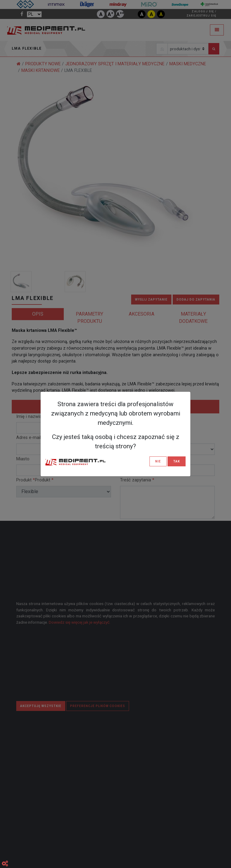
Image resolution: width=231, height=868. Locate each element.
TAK (177, 461)
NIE (158, 461)
